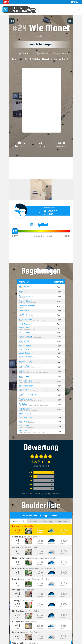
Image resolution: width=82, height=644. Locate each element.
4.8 (61, 145)
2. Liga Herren (41, 56)
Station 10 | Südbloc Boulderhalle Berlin (41, 62)
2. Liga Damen (60, 56)
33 (41, 145)
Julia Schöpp (48, 214)
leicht (21, 145)
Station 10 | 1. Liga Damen (41, 518)
